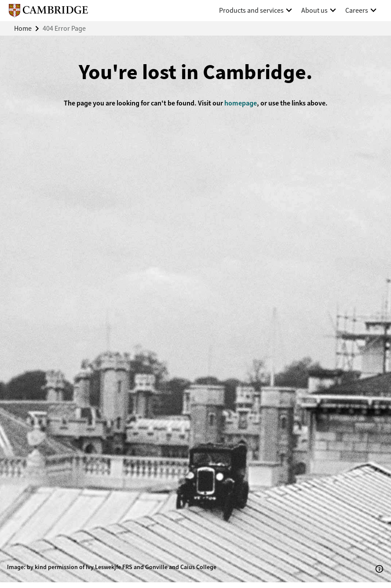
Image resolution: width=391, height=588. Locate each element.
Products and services (251, 10)
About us (314, 10)
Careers (357, 10)
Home (23, 28)
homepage (241, 103)
